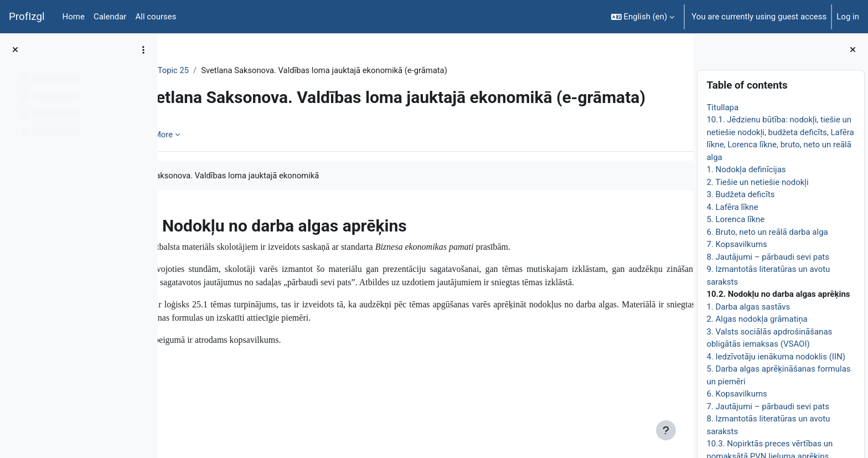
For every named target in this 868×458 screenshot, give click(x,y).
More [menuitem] (234, 174)
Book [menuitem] (198, 174)
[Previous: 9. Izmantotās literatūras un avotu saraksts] (170, 261)
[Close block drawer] (853, 50)
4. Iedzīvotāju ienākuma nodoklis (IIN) (776, 357)
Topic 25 (244, 70)
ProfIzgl (27, 17)
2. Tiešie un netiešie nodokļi (757, 182)
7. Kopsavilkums (737, 244)
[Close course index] (15, 50)
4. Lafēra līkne (732, 207)
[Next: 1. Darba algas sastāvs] (681, 261)
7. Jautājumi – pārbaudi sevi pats (768, 406)
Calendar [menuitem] (110, 17)
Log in (848, 17)
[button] (643, 17)
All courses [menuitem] (156, 17)
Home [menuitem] (74, 17)
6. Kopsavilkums (737, 394)
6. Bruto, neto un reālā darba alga (767, 232)
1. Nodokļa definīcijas (746, 169)
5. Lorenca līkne (735, 219)
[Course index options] (143, 50)
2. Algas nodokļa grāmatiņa (757, 319)
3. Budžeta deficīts (740, 194)
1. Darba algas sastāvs (748, 307)
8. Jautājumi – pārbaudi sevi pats (768, 257)
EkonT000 (198, 70)
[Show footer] (666, 430)
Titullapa (722, 107)
